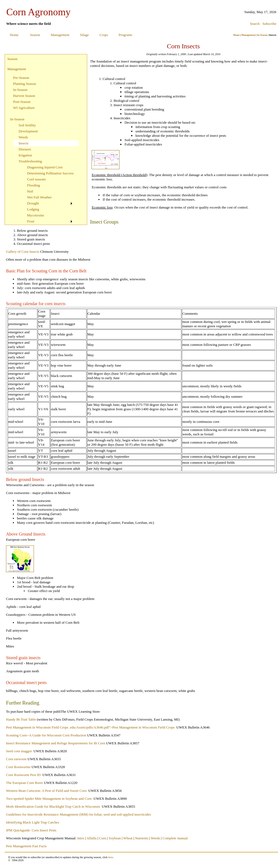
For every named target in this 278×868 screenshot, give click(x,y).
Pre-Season (21, 78)
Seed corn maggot (19, 751)
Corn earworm (16, 759)
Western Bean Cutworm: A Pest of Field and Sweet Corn (46, 791)
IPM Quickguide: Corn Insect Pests (31, 830)
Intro (81, 838)
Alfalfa (91, 838)
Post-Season (22, 102)
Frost (31, 221)
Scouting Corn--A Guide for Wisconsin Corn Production (46, 735)
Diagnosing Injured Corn (45, 167)
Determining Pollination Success (50, 173)
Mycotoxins (36, 215)
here (111, 857)
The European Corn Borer (24, 783)
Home (14, 35)
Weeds (23, 137)
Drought (33, 203)
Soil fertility (27, 125)
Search (255, 24)
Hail (30, 191)
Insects (24, 143)
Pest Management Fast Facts (26, 846)
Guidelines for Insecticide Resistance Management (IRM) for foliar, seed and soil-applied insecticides (78, 814)
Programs (125, 35)
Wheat (128, 838)
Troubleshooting (30, 161)
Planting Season (24, 84)
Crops (104, 35)
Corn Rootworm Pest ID (23, 775)
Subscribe (269, 24)
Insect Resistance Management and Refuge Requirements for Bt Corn (55, 743)
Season (35, 35)
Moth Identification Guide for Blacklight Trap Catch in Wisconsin (53, 806)
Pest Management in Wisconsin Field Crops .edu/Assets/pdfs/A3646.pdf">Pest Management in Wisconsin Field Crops (91, 727)
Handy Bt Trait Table (21, 719)
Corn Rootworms (18, 767)
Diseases (25, 149)
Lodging (33, 209)
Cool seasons (36, 179)
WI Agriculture (24, 108)
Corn (103, 838)
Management (60, 35)
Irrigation (25, 155)
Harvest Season (24, 96)
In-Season (262, 35)
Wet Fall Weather (39, 197)
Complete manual (175, 838)
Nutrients (142, 838)
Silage (85, 35)
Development (28, 131)
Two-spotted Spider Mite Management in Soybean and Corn (49, 799)
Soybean (115, 838)
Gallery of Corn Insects (23, 252)
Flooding (33, 185)
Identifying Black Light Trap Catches (33, 822)
